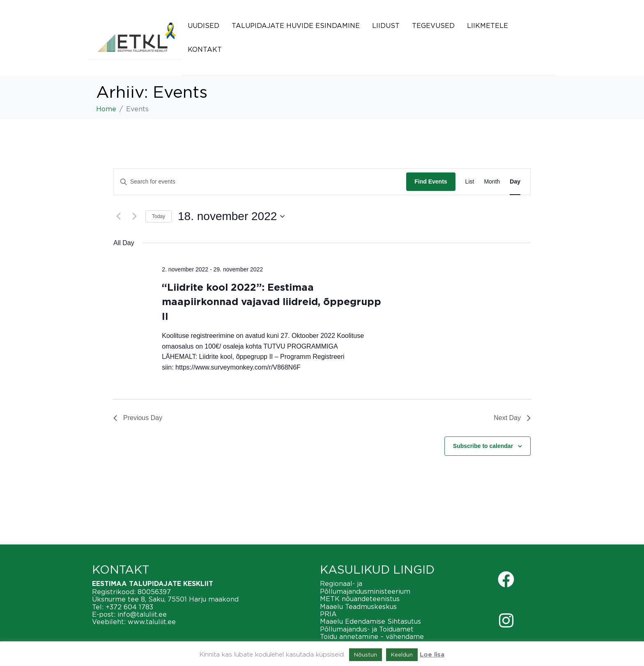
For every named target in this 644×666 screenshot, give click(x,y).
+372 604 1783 (129, 607)
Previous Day (138, 418)
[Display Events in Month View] (492, 182)
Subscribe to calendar (483, 446)
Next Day (512, 418)
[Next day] (134, 216)
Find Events (431, 181)
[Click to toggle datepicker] (231, 216)
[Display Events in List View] (470, 182)
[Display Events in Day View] (515, 182)
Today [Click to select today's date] (159, 216)
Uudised (204, 25)
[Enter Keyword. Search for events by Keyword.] (260, 182)
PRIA (328, 614)
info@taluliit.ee (142, 614)
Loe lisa (432, 655)
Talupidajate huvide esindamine (296, 25)
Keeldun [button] (402, 655)
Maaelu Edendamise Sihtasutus (370, 621)
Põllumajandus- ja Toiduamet (367, 629)
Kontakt (205, 49)
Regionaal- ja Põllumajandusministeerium (365, 587)
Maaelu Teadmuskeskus (358, 606)
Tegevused (433, 25)
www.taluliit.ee (152, 622)
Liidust (386, 25)
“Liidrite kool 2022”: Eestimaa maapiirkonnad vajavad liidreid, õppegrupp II (271, 302)
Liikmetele (488, 25)
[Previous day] (118, 216)
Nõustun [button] (366, 655)
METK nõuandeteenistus (360, 599)
